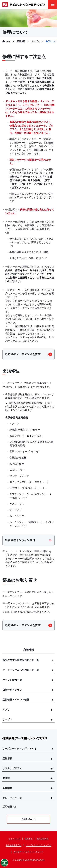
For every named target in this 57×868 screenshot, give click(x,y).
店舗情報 (7, 758)
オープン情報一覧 (28, 680)
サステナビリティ (12, 768)
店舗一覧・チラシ (28, 690)
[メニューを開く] (52, 5)
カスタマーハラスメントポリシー (28, 852)
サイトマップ (14, 839)
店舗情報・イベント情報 (28, 700)
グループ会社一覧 (12, 798)
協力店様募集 (43, 839)
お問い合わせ (29, 819)
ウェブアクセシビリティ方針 (39, 845)
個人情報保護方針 (14, 845)
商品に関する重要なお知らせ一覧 (28, 660)
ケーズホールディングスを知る (28, 749)
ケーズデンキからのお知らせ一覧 (28, 670)
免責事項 (29, 839)
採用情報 (9, 807)
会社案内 (7, 788)
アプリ (6, 710)
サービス (7, 719)
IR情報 (6, 778)
